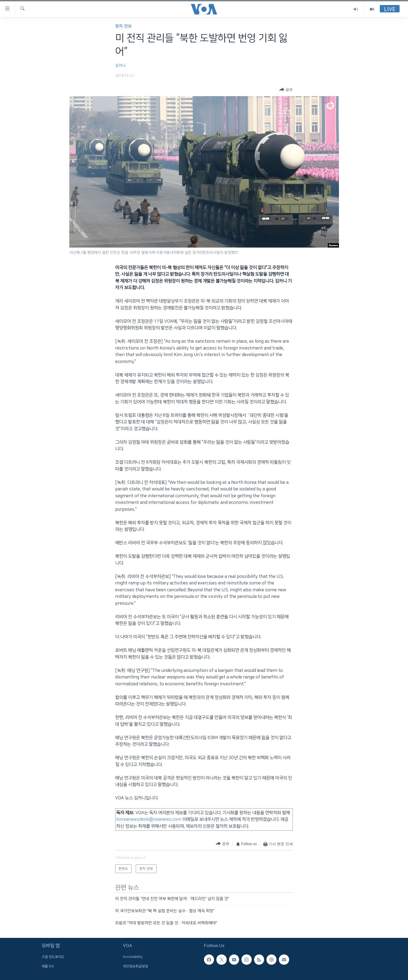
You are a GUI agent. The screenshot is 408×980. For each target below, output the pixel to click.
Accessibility (133, 957)
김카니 (120, 66)
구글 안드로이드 (53, 957)
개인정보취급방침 (135, 966)
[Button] (286, 90)
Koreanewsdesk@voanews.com (149, 819)
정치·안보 (123, 26)
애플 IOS (48, 966)
